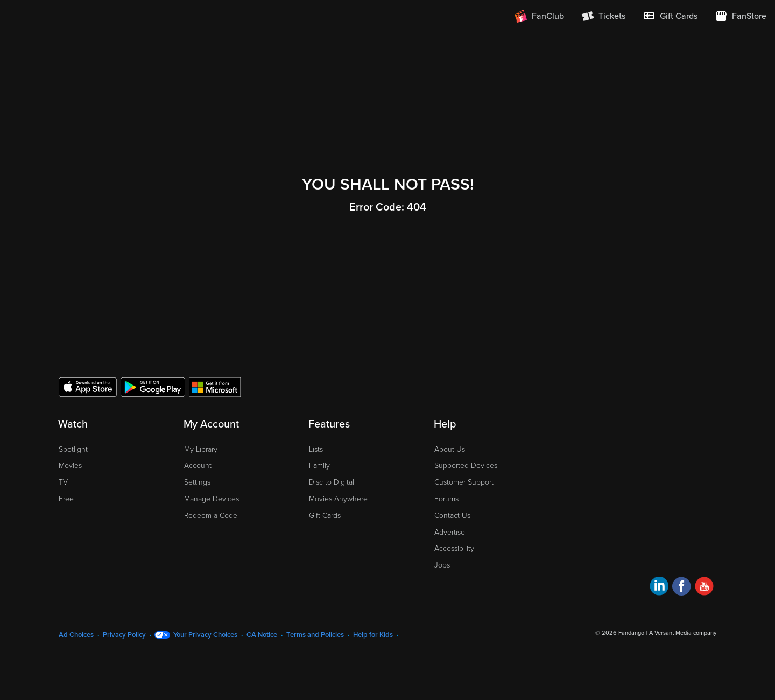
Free (66, 499)
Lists (316, 449)
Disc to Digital (332, 482)
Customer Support (464, 482)
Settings (197, 482)
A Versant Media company (683, 633)
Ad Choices (76, 635)
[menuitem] (670, 16)
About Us (450, 449)
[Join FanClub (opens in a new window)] (539, 16)
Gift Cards (325, 516)
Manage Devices (212, 499)
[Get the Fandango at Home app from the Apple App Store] (88, 387)
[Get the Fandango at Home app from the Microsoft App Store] (215, 387)
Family (319, 465)
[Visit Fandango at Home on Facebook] (682, 588)
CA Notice (262, 635)
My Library (201, 449)
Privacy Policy (124, 635)
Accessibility (454, 548)
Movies (70, 465)
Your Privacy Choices (205, 635)
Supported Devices (466, 465)
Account (198, 465)
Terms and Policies (315, 635)
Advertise (450, 532)
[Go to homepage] (75, 16)
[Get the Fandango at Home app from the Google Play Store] (153, 387)
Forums (446, 499)
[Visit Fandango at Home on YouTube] (704, 588)
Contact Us (452, 516)
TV (63, 482)
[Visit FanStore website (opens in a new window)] (741, 16)
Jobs (442, 565)
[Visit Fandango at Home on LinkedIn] (659, 588)
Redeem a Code (211, 516)
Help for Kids (373, 635)
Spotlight (73, 449)
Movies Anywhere (338, 499)
